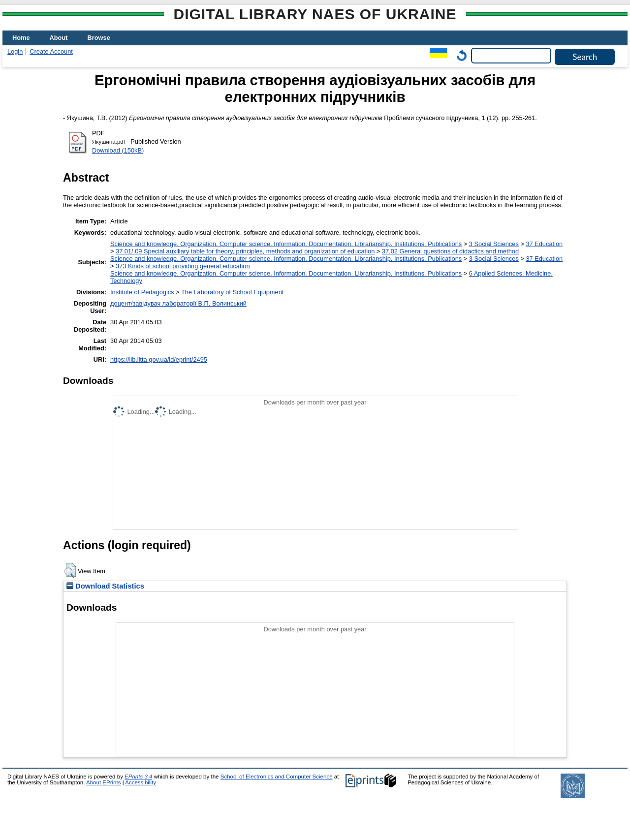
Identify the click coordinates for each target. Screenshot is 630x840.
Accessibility (141, 782)
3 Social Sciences (494, 244)
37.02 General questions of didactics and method (450, 251)
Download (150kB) (118, 150)
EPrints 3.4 (138, 777)
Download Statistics (105, 586)
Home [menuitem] (21, 38)
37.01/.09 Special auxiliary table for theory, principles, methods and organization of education (245, 251)
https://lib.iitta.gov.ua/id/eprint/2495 (159, 359)
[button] (70, 570)
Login (15, 51)
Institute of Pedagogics (142, 292)
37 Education (544, 244)
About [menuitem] (59, 38)
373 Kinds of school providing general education (183, 266)
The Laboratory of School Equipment (232, 292)
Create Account (51, 51)
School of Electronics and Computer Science (277, 777)
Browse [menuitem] (99, 38)
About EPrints (103, 782)
